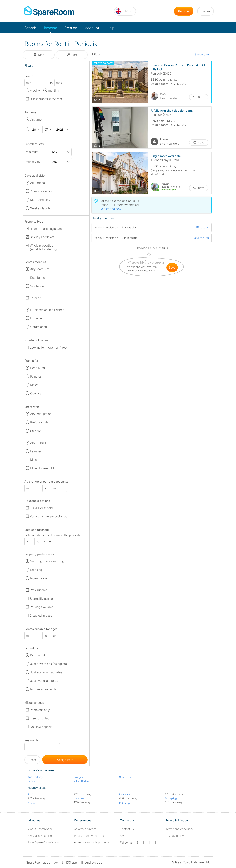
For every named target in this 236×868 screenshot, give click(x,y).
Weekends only (40, 208)
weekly (35, 90)
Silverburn (125, 777)
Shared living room (43, 599)
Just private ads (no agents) (49, 664)
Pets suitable (38, 590)
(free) (42, 862)
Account (92, 28)
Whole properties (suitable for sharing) (44, 247)
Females (36, 376)
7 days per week (41, 191)
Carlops (32, 781)
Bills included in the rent (46, 99)
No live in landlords (43, 689)
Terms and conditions (180, 829)
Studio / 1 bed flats (42, 237)
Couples (36, 393)
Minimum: (32, 152)
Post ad (71, 28)
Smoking (36, 570)
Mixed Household (42, 468)
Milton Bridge (81, 781)
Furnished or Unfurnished (47, 310)
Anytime (36, 119)
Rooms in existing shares (47, 229)
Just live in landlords (44, 681)
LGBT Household (41, 508)
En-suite (35, 298)
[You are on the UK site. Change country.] (125, 11)
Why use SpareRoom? (43, 836)
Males (34, 385)
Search (30, 28)
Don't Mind (37, 368)
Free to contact (40, 718)
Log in (206, 11)
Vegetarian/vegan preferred (49, 516)
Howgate (78, 777)
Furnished (37, 318)
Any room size (40, 269)
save (172, 268)
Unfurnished (38, 327)
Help (111, 28)
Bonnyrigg (171, 798)
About (40, 829)
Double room (39, 278)
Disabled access (41, 616)
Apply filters (65, 760)
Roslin (31, 794)
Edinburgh (125, 803)
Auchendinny (35, 777)
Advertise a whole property (92, 842)
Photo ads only (40, 710)
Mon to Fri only (40, 200)
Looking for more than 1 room (49, 347)
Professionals (39, 422)
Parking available (41, 607)
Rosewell (33, 803)
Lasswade (125, 794)
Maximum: (33, 162)
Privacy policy (175, 836)
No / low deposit (41, 727)
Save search (203, 54)
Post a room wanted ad (89, 836)
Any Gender (38, 443)
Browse (51, 28)
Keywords (31, 741)
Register (184, 11)
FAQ (123, 836)
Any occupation (41, 414)
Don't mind (37, 655)
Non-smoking (39, 578)
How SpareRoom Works (44, 842)
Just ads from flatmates (46, 672)
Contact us (127, 829)
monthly (54, 90)
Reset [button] (32, 760)
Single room (38, 286)
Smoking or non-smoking (47, 561)
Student (35, 431)
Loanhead (79, 798)
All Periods (37, 183)
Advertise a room (85, 829)
